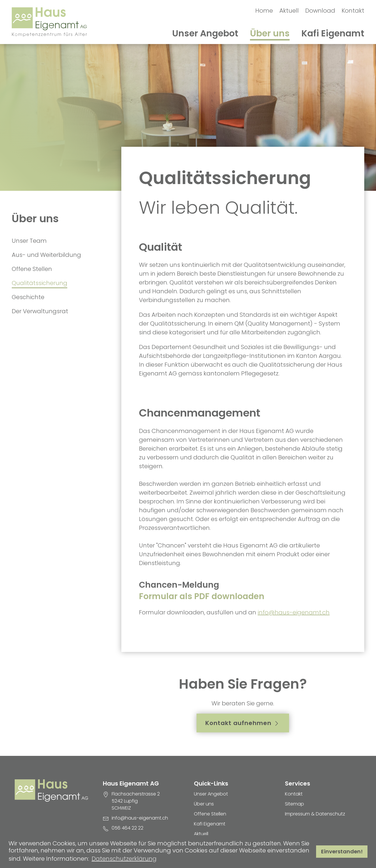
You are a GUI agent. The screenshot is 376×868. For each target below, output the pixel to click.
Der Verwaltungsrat (40, 311)
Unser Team (29, 241)
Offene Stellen (32, 269)
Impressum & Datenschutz (315, 814)
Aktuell (289, 11)
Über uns (270, 33)
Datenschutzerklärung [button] (124, 859)
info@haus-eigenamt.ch (294, 612)
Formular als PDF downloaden (202, 596)
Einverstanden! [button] (342, 851)
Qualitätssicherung (40, 283)
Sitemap (294, 804)
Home (264, 11)
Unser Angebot (205, 33)
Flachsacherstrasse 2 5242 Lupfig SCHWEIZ (136, 801)
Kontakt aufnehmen (243, 723)
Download (320, 11)
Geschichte (28, 297)
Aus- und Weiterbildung (46, 255)
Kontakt (353, 11)
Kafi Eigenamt (333, 33)
